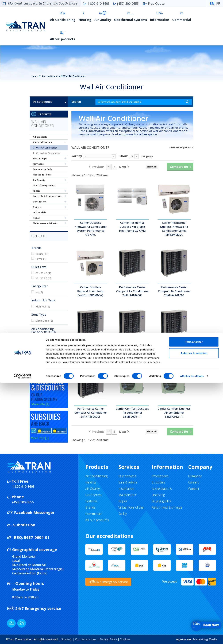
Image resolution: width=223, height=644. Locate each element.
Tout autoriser (194, 603)
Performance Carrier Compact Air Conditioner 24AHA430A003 (91, 352)
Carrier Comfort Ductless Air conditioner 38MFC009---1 (132, 413)
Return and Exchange (167, 507)
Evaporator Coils (43, 169)
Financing (158, 495)
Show (124, 156)
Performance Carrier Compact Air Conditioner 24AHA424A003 (174, 291)
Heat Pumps (40, 158)
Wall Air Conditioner (46, 148)
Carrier (42, 254)
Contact (194, 489)
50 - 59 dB (43, 278)
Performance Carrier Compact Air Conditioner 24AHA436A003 (132, 352)
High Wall (43, 307)
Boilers (37, 207)
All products (40, 137)
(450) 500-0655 (126, 3)
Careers (194, 482)
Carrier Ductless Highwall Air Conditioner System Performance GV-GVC (91, 229)
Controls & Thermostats (47, 196)
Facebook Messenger (31, 512)
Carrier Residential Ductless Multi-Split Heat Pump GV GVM (132, 227)
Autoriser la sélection (194, 614)
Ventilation (40, 202)
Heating (85, 16)
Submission (21, 525)
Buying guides (162, 501)
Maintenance (128, 495)
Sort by (77, 156)
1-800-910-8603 (97, 3)
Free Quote (154, 3)
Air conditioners (51, 76)
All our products (62, 36)
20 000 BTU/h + (46, 353)
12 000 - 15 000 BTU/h (50, 343)
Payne (41, 259)
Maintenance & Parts (45, 223)
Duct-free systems (44, 185)
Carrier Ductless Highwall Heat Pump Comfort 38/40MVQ (91, 291)
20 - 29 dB (43, 273)
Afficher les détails (192, 637)
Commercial (182, 16)
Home (35, 76)
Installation (126, 489)
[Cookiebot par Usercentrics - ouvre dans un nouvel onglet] (23, 637)
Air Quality (103, 16)
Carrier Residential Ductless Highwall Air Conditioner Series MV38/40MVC (174, 229)
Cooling (42, 367)
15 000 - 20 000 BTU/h (50, 348)
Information (160, 16)
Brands (91, 507)
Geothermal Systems (130, 16)
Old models (40, 212)
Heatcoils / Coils (42, 175)
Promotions (160, 476)
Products (45, 114)
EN (212, 3)
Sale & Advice (128, 482)
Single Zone (44, 321)
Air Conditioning (63, 16)
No (39, 292)
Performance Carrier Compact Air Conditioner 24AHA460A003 (91, 413)
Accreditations (162, 489)
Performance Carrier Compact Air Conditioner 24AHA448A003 (174, 352)
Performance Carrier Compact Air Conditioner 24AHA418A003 (132, 291)
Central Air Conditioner (48, 153)
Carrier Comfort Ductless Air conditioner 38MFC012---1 (174, 413)
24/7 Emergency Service (108, 582)
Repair (37, 218)
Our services (127, 476)
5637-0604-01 (28, 537)
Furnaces (38, 164)
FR (218, 3)
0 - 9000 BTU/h (46, 338)
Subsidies (158, 482)
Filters (37, 191)
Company (195, 476)
